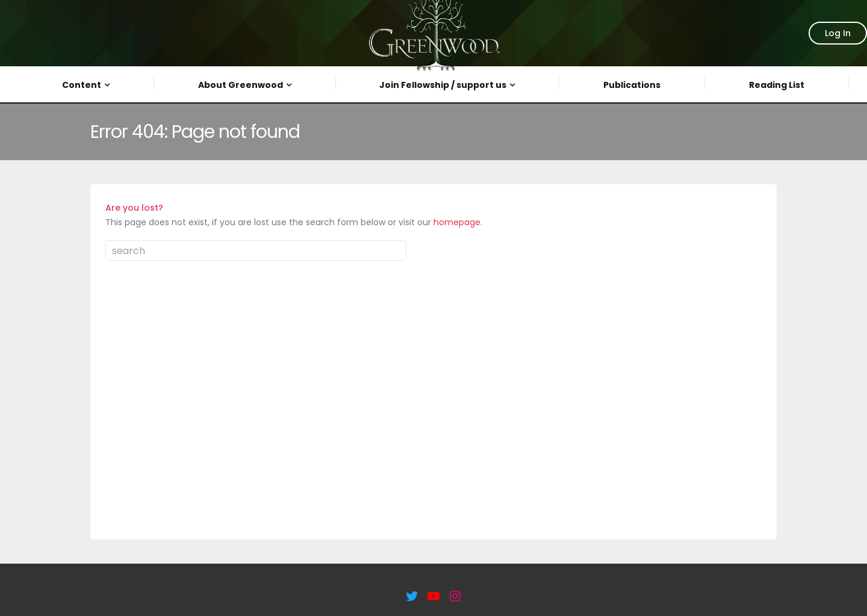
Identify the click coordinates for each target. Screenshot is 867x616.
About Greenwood (241, 85)
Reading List (777, 85)
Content (82, 85)
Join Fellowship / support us (443, 85)
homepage (457, 222)
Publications (632, 85)
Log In (838, 33)
